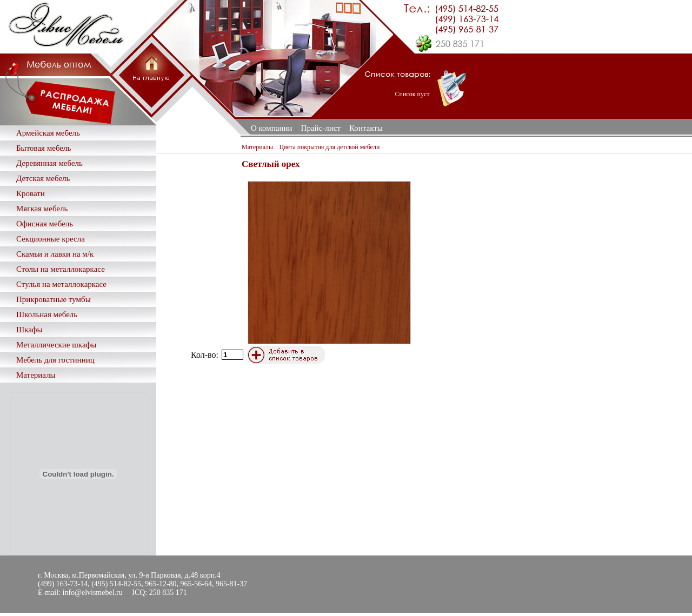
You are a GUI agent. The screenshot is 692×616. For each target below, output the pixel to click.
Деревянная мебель (49, 163)
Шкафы (29, 330)
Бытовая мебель (44, 148)
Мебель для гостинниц (55, 360)
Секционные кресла (51, 239)
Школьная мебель (47, 314)
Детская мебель (43, 178)
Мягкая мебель (42, 209)
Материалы (36, 375)
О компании (272, 128)
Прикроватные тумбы (54, 299)
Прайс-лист (321, 128)
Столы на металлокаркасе (61, 269)
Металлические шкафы (56, 345)
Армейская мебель (48, 133)
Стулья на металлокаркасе (61, 284)
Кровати (31, 193)
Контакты (366, 128)
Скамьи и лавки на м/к (55, 254)
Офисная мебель (45, 224)
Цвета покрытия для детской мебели (330, 147)
